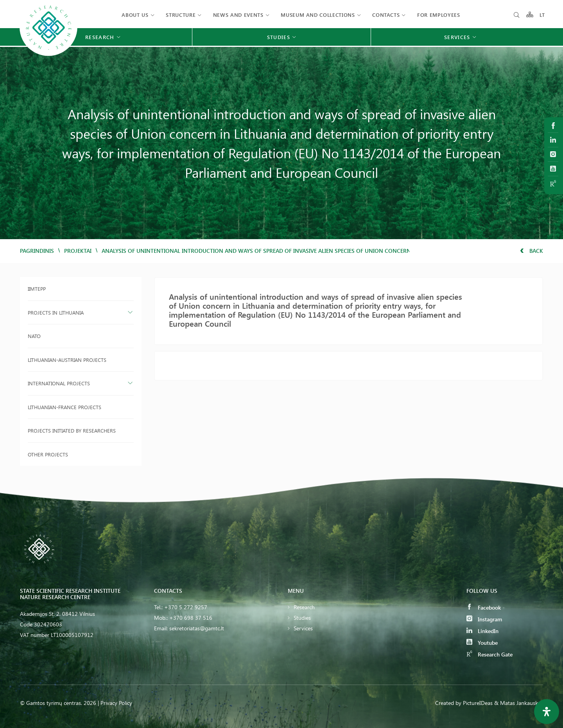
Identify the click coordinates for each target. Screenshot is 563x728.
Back (532, 251)
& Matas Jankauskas (519, 703)
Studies (302, 618)
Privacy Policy (116, 703)
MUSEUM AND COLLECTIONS (318, 15)
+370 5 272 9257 (186, 607)
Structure (181, 15)
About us (135, 15)
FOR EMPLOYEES (438, 15)
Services (303, 628)
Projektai (78, 251)
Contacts (386, 15)
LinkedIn (482, 631)
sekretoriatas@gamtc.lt (197, 628)
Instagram (484, 619)
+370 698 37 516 (191, 618)
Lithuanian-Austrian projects (67, 360)
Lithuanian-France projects (65, 407)
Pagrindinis (37, 251)
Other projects (48, 454)
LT (542, 15)
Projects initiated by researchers (72, 430)
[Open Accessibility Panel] (547, 712)
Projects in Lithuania (56, 312)
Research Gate (489, 654)
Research (304, 607)
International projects (59, 383)
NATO (34, 336)
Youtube (482, 643)
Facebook (484, 607)
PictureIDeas (478, 703)
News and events (238, 15)
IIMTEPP (37, 289)
